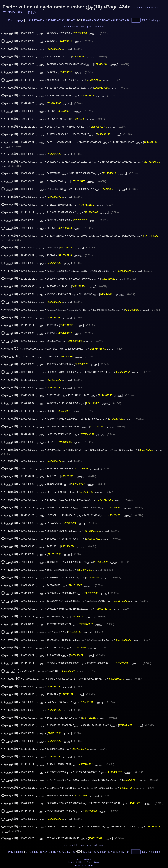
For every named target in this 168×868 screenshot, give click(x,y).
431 (113, 20)
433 (122, 20)
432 (118, 20)
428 (99, 20)
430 (108, 20)
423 (73, 20)
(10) (10, 33)
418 (50, 20)
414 (31, 20)
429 (104, 20)
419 (55, 20)
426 (89, 20)
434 (127, 20)
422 (69, 20)
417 (45, 20)
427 (94, 20)
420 (59, 20)
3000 (144, 20)
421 (64, 20)
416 (40, 20)
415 (36, 20)
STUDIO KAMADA (13, 12)
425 (85, 20)
